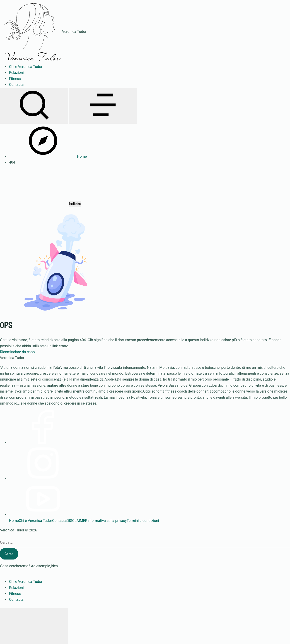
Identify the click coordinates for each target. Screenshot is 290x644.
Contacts (59, 521)
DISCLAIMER (77, 521)
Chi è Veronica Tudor (35, 521)
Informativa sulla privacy (107, 521)
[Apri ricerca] (34, 106)
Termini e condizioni (143, 521)
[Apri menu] (103, 106)
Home (14, 521)
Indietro (75, 204)
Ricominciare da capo (17, 352)
